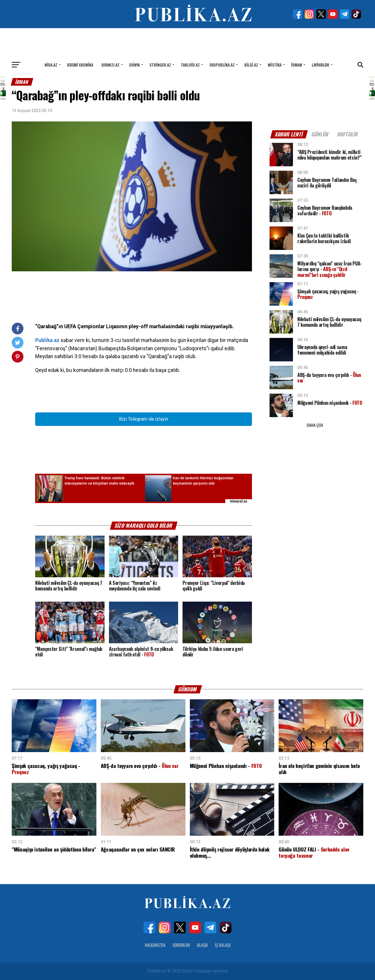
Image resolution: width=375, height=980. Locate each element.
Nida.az (51, 65)
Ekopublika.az (222, 65)
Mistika (275, 65)
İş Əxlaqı (223, 945)
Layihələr (321, 65)
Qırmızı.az (110, 65)
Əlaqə (202, 945)
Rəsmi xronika (80, 65)
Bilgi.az (251, 65)
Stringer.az (160, 65)
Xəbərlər (181, 945)
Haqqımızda (155, 945)
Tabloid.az (190, 65)
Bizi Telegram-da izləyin (144, 419)
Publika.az (47, 340)
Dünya (134, 65)
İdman (297, 65)
